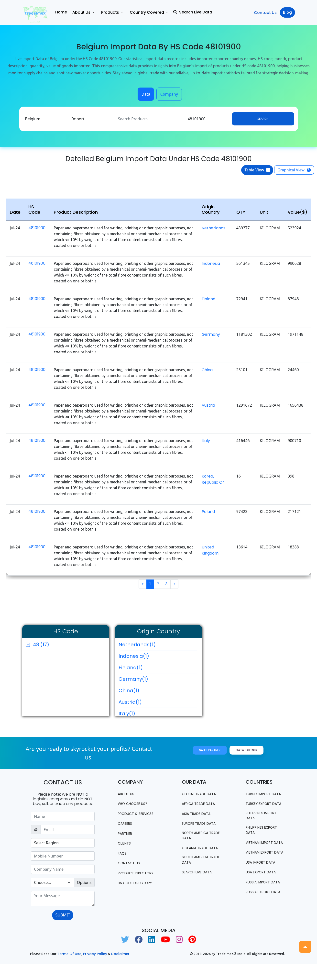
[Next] (174, 584)
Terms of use (69, 969)
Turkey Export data (261, 812)
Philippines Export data (265, 843)
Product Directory (129, 882)
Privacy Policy (95, 969)
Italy (206, 441)
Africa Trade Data (202, 804)
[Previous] (143, 584)
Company (169, 94)
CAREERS (126, 830)
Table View (257, 170)
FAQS (123, 860)
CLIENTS (125, 850)
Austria (208, 405)
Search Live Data (193, 12)
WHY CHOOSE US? (135, 804)
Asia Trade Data (199, 814)
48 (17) (41, 645)
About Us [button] (82, 12)
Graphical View (294, 170)
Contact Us (265, 13)
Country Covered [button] (147, 12)
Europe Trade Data (202, 824)
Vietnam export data (262, 875)
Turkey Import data (261, 796)
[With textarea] (63, 899)
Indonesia (211, 263)
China (207, 370)
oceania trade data (197, 852)
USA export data (263, 898)
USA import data (263, 888)
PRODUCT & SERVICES (129, 817)
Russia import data (260, 910)
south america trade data (198, 868)
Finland (208, 299)
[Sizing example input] (63, 816)
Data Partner (246, 750)
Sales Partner (210, 750)
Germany (211, 334)
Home (61, 12)
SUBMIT (63, 915)
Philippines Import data (264, 828)
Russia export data (260, 926)
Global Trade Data (202, 794)
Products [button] (111, 12)
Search (263, 119)
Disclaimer (120, 969)
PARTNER (126, 840)
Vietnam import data (262, 859)
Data (146, 94)
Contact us (130, 870)
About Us (127, 794)
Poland (208, 512)
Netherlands (213, 228)
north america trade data (198, 837)
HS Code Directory (138, 895)
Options (84, 882)
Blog (287, 12)
